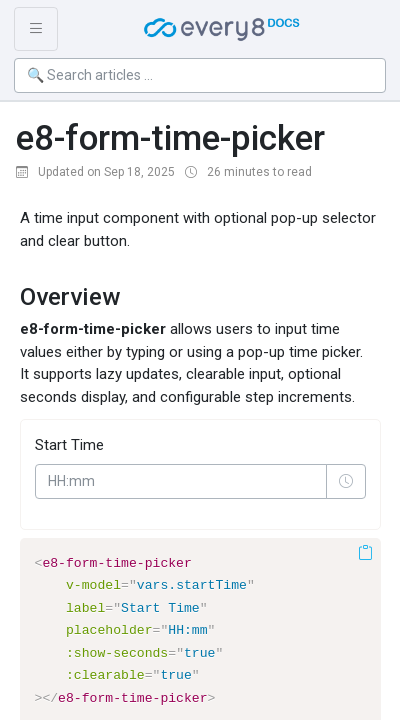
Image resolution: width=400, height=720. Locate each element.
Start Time (69, 445)
